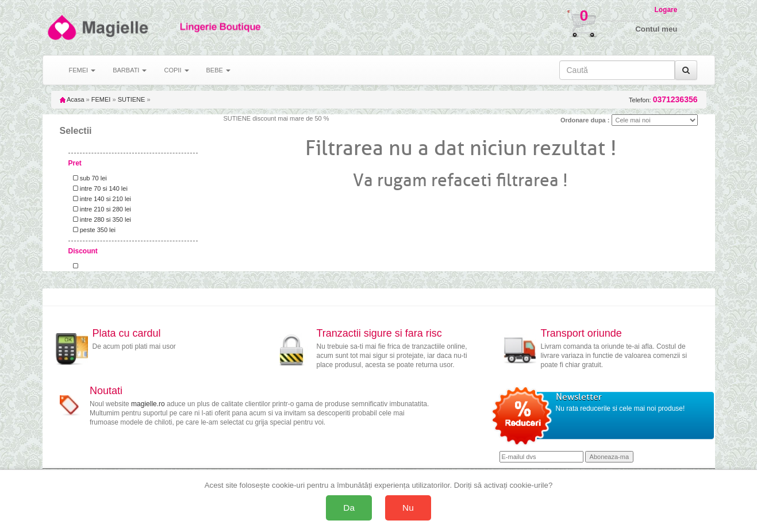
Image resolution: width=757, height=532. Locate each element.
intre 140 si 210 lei (100, 199)
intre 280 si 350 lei (100, 219)
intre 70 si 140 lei (99, 188)
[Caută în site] (617, 70)
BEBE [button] (218, 70)
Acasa (72, 99)
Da (349, 508)
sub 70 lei (88, 178)
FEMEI (101, 99)
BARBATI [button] (130, 70)
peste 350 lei (93, 230)
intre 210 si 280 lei (100, 209)
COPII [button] (176, 70)
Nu (408, 508)
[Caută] (686, 70)
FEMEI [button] (82, 70)
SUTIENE (132, 99)
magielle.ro (148, 404)
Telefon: (663, 100)
